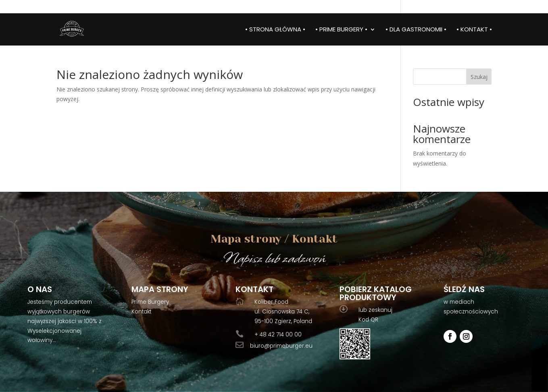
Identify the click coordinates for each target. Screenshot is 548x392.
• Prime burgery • (341, 30)
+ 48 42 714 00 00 (278, 335)
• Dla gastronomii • (416, 30)
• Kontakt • (474, 30)
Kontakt (141, 312)
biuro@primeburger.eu (281, 346)
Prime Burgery (150, 302)
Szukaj (479, 77)
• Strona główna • (275, 30)
